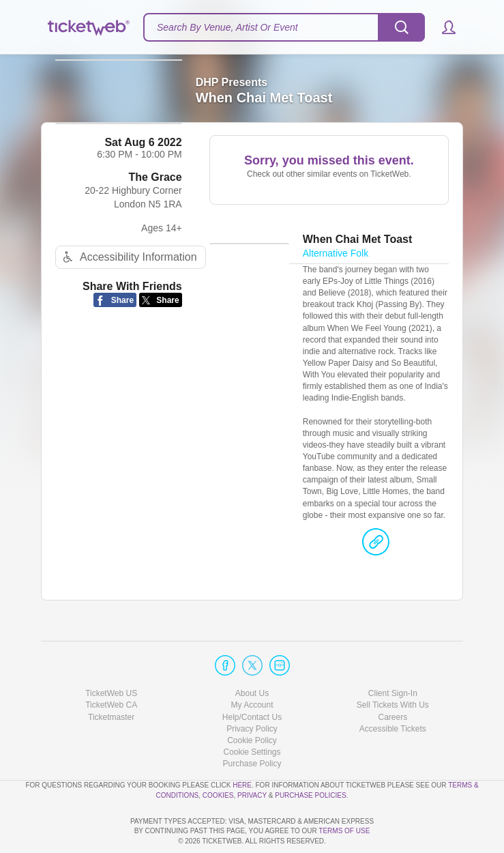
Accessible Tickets (393, 690)
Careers (392, 678)
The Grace (155, 198)
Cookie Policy (252, 702)
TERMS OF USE (344, 831)
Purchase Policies (310, 756)
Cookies (218, 756)
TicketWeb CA (111, 666)
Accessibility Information (128, 277)
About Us (252, 654)
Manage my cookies (252, 713)
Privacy (252, 756)
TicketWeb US (111, 654)
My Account (252, 666)
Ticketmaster (111, 678)
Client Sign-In (393, 654)
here (242, 746)
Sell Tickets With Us (393, 666)
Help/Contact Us (252, 678)
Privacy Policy (252, 690)
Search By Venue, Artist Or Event (227, 27)
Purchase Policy (252, 725)
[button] (442, 27)
